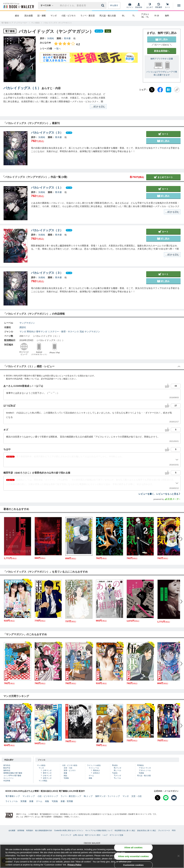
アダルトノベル (145, 770)
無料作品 (7, 770)
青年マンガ (42, 332)
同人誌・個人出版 (108, 16)
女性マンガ (47, 778)
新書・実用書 (67, 801)
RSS (174, 830)
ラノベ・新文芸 (88, 16)
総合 (17, 16)
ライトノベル (94, 768)
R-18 (157, 16)
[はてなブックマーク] (168, 90)
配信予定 (7, 768)
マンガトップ (29, 796)
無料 (167, 16)
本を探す (114, 5)
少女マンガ (47, 776)
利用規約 (30, 830)
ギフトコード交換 (116, 835)
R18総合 (140, 765)
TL (134, 16)
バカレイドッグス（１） (22, 88)
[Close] (179, 856)
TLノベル (117, 778)
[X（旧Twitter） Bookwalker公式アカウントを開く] (158, 798)
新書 (65, 773)
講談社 (23, 327)
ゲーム (91, 776)
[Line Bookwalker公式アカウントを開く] (166, 798)
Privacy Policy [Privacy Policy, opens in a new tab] (74, 865)
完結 (82, 332)
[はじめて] (150, 5)
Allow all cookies (133, 847)
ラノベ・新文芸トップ (71, 796)
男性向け (31, 332)
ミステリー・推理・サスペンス (63, 332)
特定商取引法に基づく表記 (125, 830)
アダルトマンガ (145, 768)
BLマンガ (117, 768)
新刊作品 (7, 765)
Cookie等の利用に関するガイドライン (69, 830)
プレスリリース (164, 830)
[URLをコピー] (177, 90)
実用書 (24, 801)
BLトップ (88, 796)
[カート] (167, 5)
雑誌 (65, 776)
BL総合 (115, 765)
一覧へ (57, 49)
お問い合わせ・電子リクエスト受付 (87, 835)
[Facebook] (160, 90)
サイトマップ (66, 835)
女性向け (96, 773)
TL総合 (115, 773)
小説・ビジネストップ (48, 796)
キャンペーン (9, 778)
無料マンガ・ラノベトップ (108, 796)
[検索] (103, 5)
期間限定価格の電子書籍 (13, 773)
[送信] (103, 5)
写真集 (66, 778)
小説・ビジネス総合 (70, 765)
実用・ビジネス (70, 770)
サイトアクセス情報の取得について (99, 830)
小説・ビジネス (68, 16)
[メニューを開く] (179, 5)
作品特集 (7, 781)
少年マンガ (47, 770)
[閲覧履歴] (159, 5)
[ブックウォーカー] (18, 5)
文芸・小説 (68, 768)
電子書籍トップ (13, 796)
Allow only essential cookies (133, 856)
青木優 (67, 38)
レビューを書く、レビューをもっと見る (160, 494)
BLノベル (117, 770)
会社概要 (12, 830)
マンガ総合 (41, 765)
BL (123, 16)
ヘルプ (105, 835)
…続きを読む (98, 107)
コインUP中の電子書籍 (12, 776)
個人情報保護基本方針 (44, 830)
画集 (90, 778)
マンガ (53, 16)
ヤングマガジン (27, 323)
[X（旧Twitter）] (152, 90)
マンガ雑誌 (43, 781)
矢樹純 (51, 38)
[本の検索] (48, 5)
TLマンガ (117, 776)
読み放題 (29, 16)
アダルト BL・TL (145, 16)
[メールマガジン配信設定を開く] (174, 798)
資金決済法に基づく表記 (147, 830)
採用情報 (21, 830)
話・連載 (42, 16)
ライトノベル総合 (94, 765)
